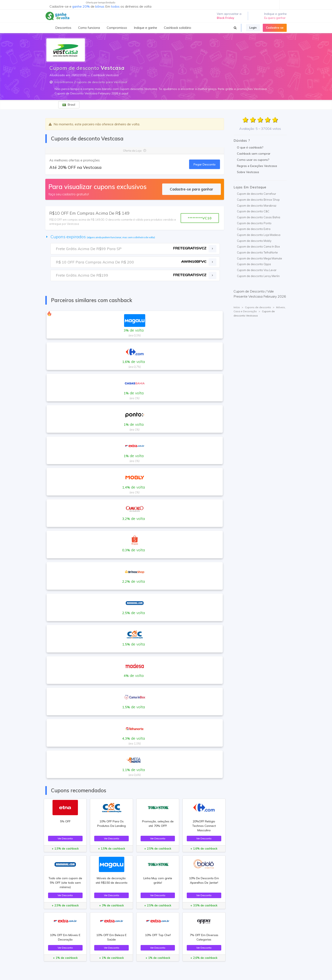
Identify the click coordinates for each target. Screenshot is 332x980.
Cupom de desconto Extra (254, 229)
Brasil (69, 105)
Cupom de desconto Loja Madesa (259, 235)
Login (253, 28)
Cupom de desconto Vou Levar (257, 270)
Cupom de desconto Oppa (254, 264)
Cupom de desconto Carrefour (257, 194)
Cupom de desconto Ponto (254, 223)
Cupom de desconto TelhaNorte (257, 252)
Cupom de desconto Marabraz (257, 206)
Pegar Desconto (205, 164)
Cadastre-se (275, 28)
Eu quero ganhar (275, 18)
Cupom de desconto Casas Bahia (259, 217)
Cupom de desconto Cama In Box (258, 246)
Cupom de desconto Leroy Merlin (258, 276)
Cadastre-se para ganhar (192, 189)
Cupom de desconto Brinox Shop (258, 200)
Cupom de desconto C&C (253, 211)
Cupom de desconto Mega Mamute (259, 258)
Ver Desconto (65, 838)
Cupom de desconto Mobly (254, 241)
